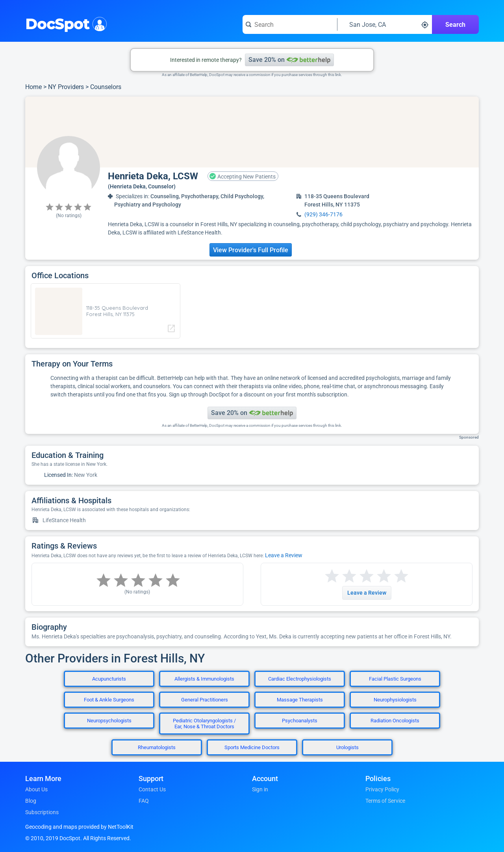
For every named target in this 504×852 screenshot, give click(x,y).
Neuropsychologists (109, 721)
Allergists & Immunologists (204, 679)
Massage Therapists (300, 700)
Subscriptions (42, 812)
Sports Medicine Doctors (252, 747)
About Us (36, 789)
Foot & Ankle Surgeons (109, 700)
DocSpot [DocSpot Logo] (64, 23)
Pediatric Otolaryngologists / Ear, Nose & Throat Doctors (204, 724)
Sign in (260, 789)
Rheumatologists (157, 747)
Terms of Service (385, 801)
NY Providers (66, 87)
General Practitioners (205, 700)
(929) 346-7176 (323, 214)
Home (33, 87)
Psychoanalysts (300, 721)
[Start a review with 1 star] (332, 576)
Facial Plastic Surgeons (395, 679)
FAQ (144, 801)
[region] (252, 132)
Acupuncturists (109, 679)
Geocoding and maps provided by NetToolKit (79, 827)
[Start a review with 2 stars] (341, 576)
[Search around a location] (385, 24)
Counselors (106, 87)
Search (455, 25)
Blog (31, 801)
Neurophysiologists (395, 700)
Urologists (347, 747)
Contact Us (152, 789)
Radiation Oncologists (395, 721)
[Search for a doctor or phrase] (290, 24)
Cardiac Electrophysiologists (300, 679)
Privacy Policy (382, 789)
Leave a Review (284, 555)
